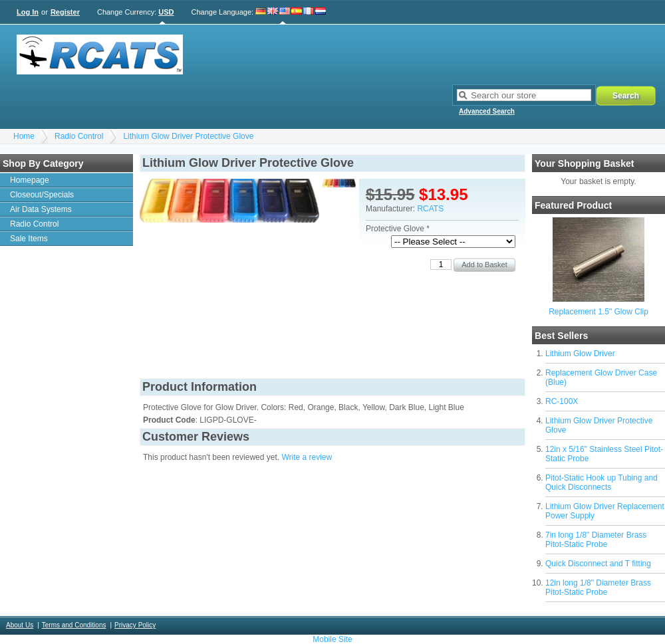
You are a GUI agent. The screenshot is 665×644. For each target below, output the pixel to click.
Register (65, 12)
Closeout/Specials (42, 195)
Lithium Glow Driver (580, 354)
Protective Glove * (398, 229)
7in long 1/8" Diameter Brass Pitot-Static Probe (596, 540)
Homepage (30, 180)
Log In (28, 12)
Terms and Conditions (74, 625)
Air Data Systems (41, 209)
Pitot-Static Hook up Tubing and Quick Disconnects (601, 483)
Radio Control (79, 136)
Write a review (307, 457)
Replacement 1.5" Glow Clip (598, 312)
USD (166, 12)
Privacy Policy (135, 625)
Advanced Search (487, 111)
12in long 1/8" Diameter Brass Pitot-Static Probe (598, 588)
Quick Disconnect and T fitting (598, 564)
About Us (20, 625)
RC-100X (562, 401)
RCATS (430, 209)
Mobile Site (332, 639)
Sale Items (29, 239)
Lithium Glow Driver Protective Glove (188, 136)
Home (24, 136)
